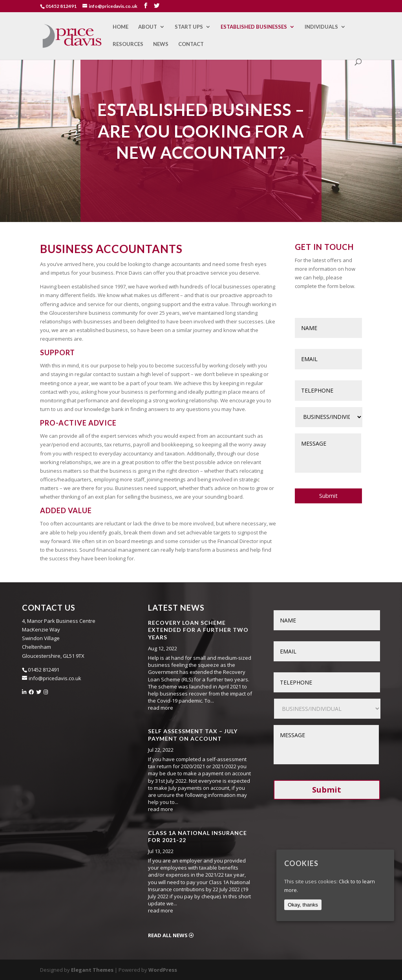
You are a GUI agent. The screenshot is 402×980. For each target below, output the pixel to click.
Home (121, 27)
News (161, 44)
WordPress (163, 970)
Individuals (321, 27)
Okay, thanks (303, 905)
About (148, 27)
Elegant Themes (92, 970)
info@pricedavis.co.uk (55, 678)
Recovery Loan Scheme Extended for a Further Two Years (198, 630)
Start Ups (189, 27)
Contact (191, 44)
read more (161, 708)
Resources (128, 44)
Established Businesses (254, 27)
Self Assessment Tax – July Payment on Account (193, 735)
